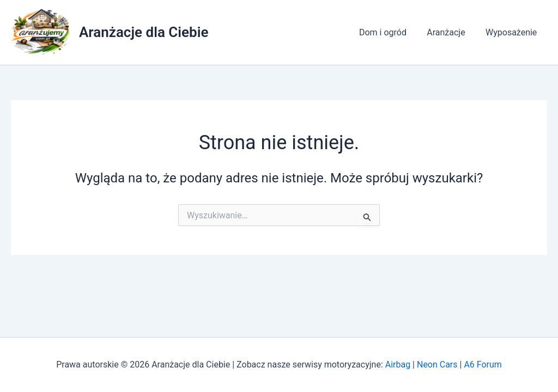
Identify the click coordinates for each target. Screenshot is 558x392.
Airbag (398, 365)
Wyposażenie (513, 32)
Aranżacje (450, 32)
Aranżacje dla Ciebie (144, 32)
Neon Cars (437, 365)
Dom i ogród (390, 32)
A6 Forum (483, 365)
